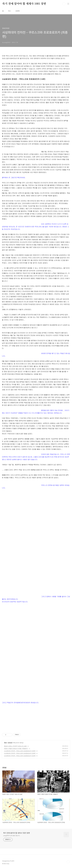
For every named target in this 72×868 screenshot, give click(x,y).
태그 (10, 11)
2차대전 (10, 743)
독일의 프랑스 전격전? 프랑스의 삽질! (15, 746)
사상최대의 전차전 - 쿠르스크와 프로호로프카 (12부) (20, 756)
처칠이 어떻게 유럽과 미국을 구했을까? (16, 749)
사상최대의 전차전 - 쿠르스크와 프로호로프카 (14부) (20, 751)
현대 (5, 743)
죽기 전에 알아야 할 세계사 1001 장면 (24, 4)
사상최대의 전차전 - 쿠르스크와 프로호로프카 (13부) (20, 753)
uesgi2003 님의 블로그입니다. (12, 836)
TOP (68, 862)
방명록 (18, 11)
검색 (64, 4)
